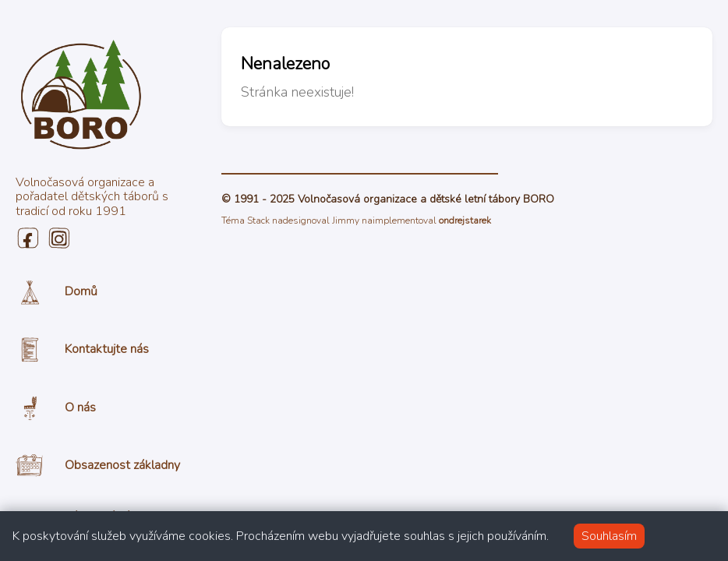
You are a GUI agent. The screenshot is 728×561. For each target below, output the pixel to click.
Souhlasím (609, 536)
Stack (258, 221)
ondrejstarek (465, 221)
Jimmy (346, 221)
